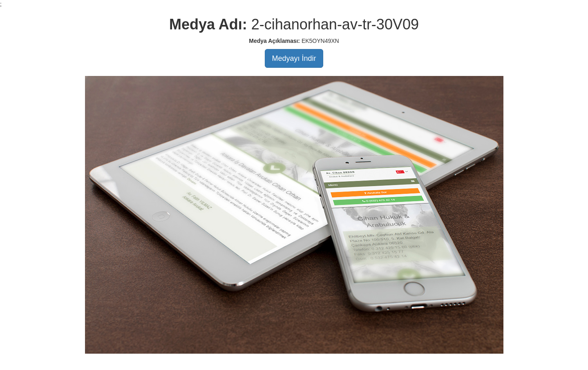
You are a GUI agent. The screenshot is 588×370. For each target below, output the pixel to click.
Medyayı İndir (294, 58)
